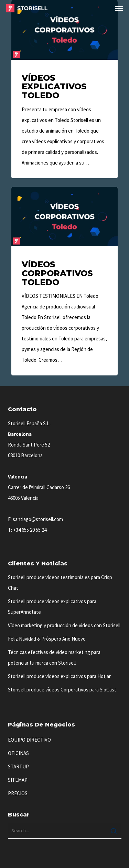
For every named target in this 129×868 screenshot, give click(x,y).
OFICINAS (18, 753)
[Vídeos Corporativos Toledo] (64, 281)
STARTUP (18, 766)
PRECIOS (18, 793)
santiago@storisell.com (38, 519)
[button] (119, 8)
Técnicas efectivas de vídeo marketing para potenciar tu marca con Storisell (54, 657)
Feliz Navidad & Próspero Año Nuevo (47, 639)
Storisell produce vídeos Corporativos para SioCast (62, 690)
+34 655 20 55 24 (30, 530)
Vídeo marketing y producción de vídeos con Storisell (64, 625)
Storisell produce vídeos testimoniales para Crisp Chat (60, 583)
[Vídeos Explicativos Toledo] (64, 89)
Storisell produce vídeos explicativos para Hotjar (59, 676)
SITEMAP (18, 780)
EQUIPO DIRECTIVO (29, 740)
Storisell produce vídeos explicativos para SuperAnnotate (52, 607)
